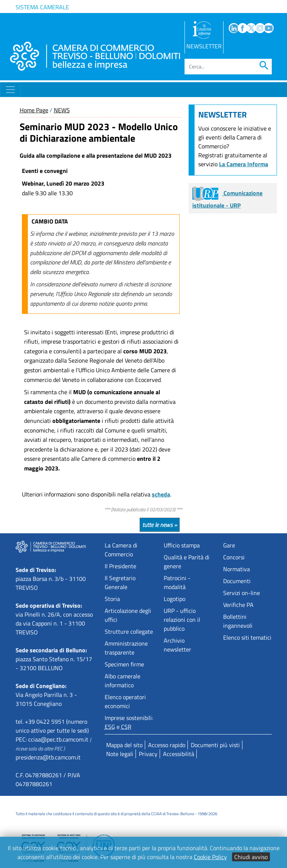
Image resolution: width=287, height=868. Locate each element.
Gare (229, 545)
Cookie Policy (210, 857)
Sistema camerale (42, 7)
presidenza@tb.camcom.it (48, 757)
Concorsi (234, 557)
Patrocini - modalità (177, 582)
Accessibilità (179, 754)
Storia (112, 599)
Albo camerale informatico (123, 681)
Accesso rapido (167, 745)
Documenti (237, 581)
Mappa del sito (124, 745)
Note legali (120, 754)
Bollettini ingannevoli (238, 621)
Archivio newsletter (177, 645)
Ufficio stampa (182, 545)
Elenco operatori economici (125, 701)
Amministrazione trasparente (126, 648)
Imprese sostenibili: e (129, 722)
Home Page (34, 110)
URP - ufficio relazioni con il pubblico (182, 620)
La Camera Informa (244, 164)
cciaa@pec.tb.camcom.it (58, 739)
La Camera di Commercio (121, 550)
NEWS (62, 110)
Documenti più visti (215, 745)
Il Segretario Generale (120, 582)
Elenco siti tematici (247, 637)
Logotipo (175, 599)
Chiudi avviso (251, 857)
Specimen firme (124, 664)
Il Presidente (120, 566)
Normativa (237, 569)
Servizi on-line (242, 593)
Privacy (148, 754)
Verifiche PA (238, 605)
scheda (161, 494)
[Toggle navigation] (10, 90)
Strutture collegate (129, 631)
